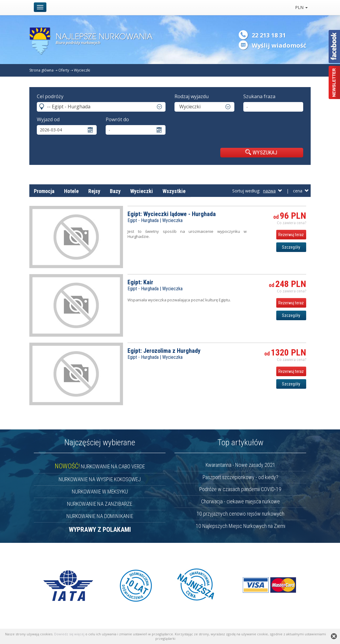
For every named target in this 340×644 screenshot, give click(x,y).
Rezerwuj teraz (291, 235)
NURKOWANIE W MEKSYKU (100, 492)
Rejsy (94, 191)
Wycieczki (82, 70)
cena (301, 191)
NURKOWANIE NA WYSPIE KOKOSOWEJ (100, 479)
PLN (301, 7)
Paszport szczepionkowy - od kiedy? (240, 477)
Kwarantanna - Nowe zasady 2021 (240, 465)
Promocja (44, 191)
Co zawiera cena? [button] (292, 223)
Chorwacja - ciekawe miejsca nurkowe (240, 501)
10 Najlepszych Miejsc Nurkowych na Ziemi (240, 526)
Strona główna (41, 70)
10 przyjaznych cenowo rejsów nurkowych (240, 514)
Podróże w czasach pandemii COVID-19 (240, 489)
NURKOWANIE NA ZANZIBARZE (100, 504)
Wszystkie (174, 191)
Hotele (71, 191)
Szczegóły (291, 247)
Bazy (115, 191)
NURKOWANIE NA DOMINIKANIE (100, 516)
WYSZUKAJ (261, 152)
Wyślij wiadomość (279, 45)
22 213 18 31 (269, 35)
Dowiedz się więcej (69, 634)
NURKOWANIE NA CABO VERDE (100, 466)
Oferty (64, 70)
